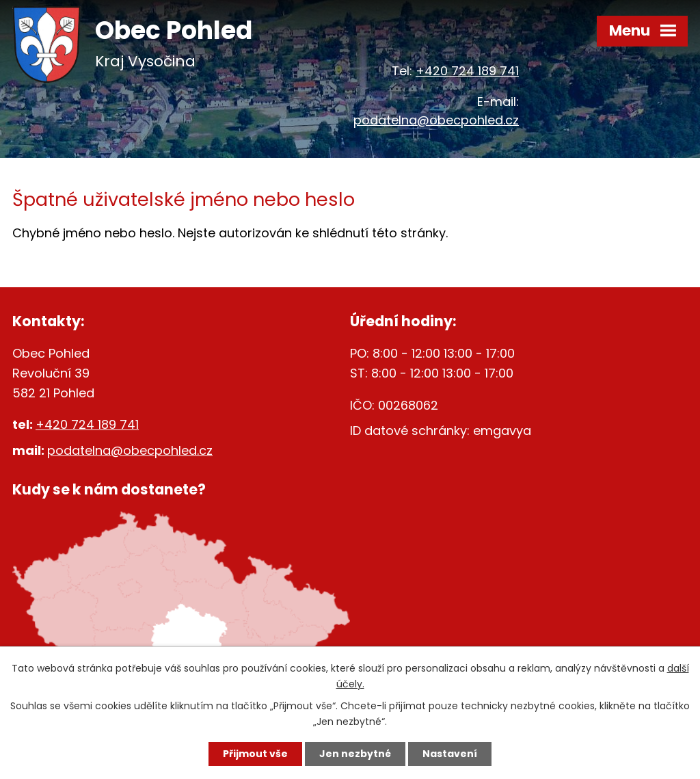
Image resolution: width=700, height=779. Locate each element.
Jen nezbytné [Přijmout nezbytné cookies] (355, 754)
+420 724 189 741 (467, 71)
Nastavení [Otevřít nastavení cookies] (450, 754)
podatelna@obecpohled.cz (436, 120)
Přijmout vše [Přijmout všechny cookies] (255, 754)
